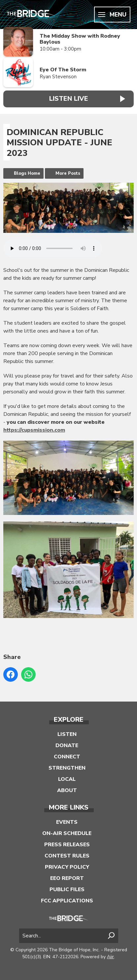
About (67, 790)
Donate (67, 745)
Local (67, 779)
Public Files (67, 889)
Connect (67, 757)
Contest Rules (67, 856)
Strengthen (67, 768)
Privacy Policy (67, 867)
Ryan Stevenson (58, 77)
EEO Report (67, 878)
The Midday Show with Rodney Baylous (80, 39)
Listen (67, 734)
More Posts (68, 173)
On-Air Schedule (67, 833)
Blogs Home (27, 173)
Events (67, 822)
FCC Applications (67, 901)
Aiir (110, 957)
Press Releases (67, 845)
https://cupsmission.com (34, 430)
